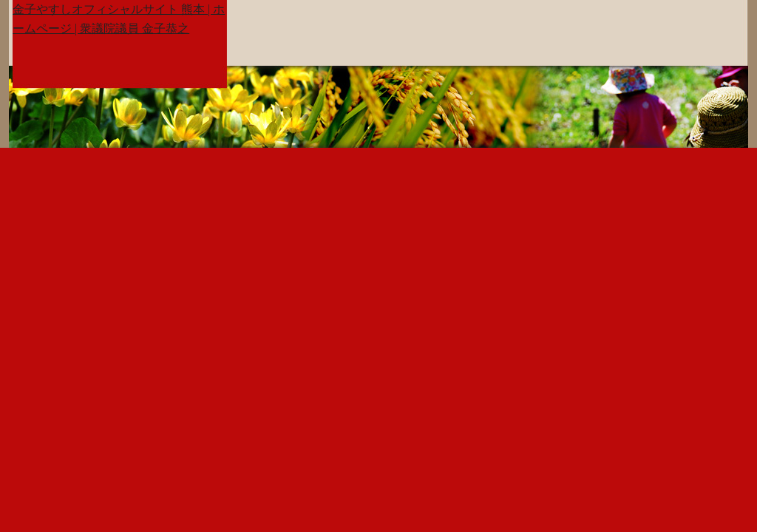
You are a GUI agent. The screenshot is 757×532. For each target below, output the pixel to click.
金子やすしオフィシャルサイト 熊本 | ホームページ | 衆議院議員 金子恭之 (119, 19)
